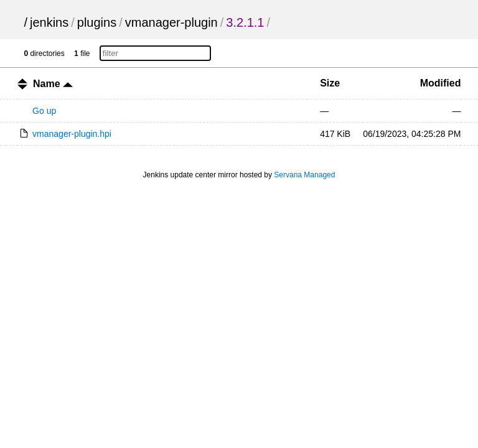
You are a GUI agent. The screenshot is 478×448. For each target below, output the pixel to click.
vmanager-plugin (171, 22)
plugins (97, 22)
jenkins (49, 22)
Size (330, 83)
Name (53, 84)
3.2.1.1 (245, 22)
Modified (441, 83)
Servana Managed (304, 175)
